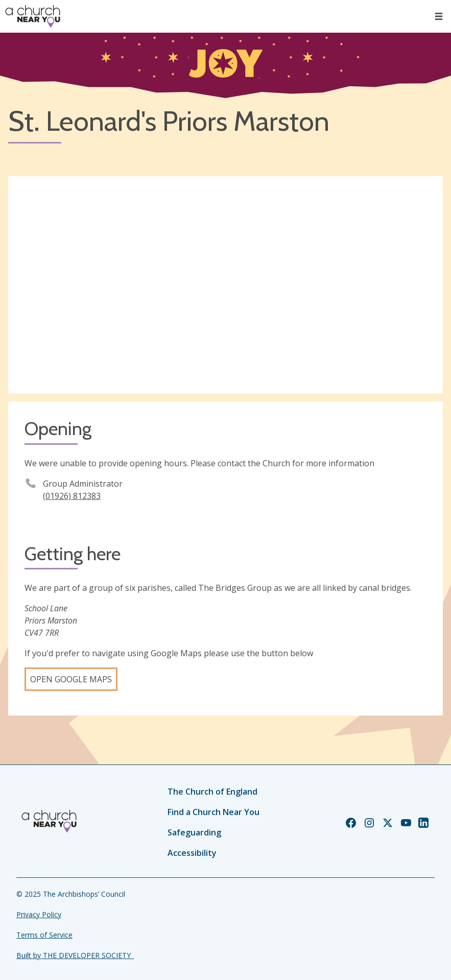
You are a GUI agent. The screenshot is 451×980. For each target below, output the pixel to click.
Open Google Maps (71, 679)
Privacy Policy (39, 914)
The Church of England (212, 792)
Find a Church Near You (213, 812)
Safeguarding (194, 832)
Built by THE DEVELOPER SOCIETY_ (75, 955)
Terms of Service (44, 935)
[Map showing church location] (225, 285)
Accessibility (192, 853)
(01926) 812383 (72, 496)
